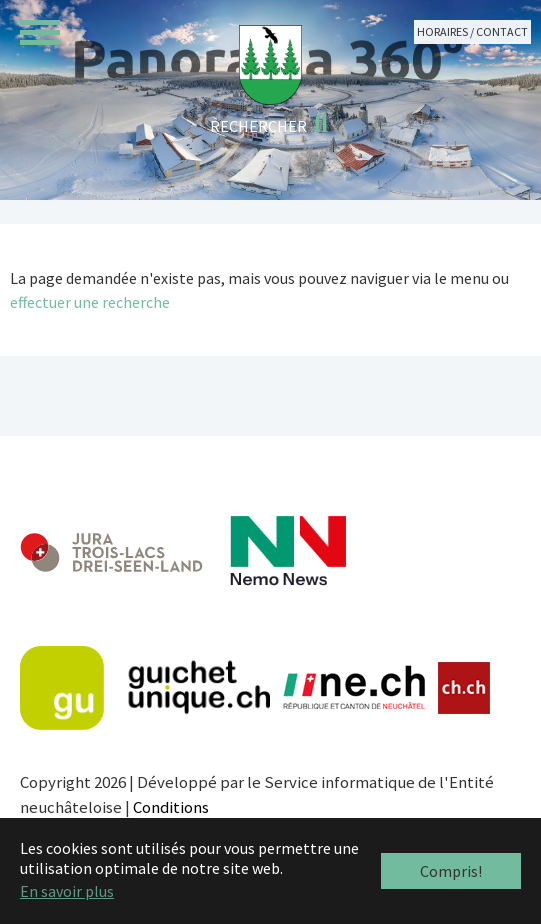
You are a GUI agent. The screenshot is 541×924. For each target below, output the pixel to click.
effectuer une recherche (90, 302)
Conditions (171, 807)
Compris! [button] (451, 871)
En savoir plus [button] (67, 891)
